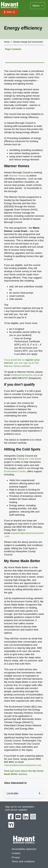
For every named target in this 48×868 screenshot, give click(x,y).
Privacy (16, 857)
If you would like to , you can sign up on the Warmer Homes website (22, 363)
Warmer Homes (18, 176)
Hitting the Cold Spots (29, 459)
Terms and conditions (23, 861)
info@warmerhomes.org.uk (25, 375)
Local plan (23, 793)
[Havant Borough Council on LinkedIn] (26, 817)
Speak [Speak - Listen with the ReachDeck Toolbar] (9, 12)
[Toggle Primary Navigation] (38, 6)
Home (7, 42)
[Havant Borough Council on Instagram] (33, 817)
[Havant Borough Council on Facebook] (11, 817)
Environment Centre (15, 471)
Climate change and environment (28, 42)
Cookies (16, 853)
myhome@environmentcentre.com (23, 765)
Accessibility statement (24, 849)
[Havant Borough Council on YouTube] (18, 817)
